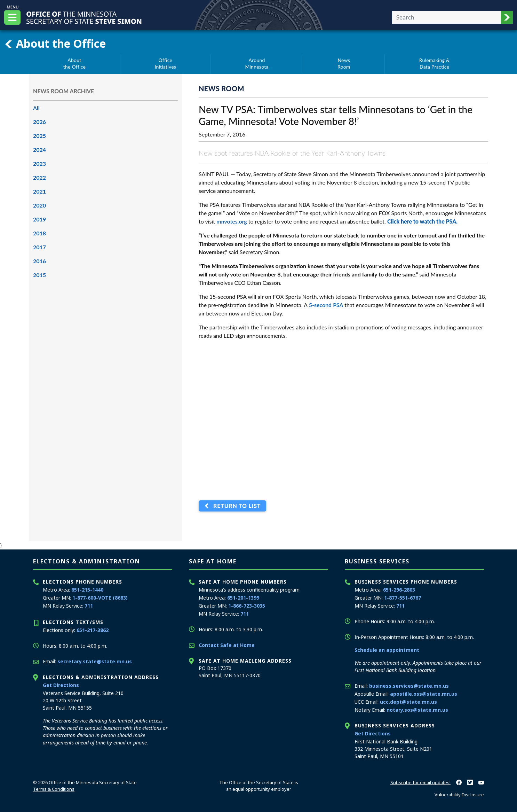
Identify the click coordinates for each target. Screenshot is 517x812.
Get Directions (61, 685)
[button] (507, 17)
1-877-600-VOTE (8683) (100, 598)
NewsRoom (344, 64)
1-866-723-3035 (247, 606)
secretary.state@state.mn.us (95, 661)
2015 (39, 275)
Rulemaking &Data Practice (434, 64)
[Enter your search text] (447, 17)
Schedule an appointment (387, 650)
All (36, 108)
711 (89, 606)
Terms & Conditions (54, 789)
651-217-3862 (93, 630)
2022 (39, 177)
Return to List (235, 506)
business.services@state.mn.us (409, 686)
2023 (39, 163)
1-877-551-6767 (403, 598)
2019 (39, 219)
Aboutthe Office (74, 64)
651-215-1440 (87, 590)
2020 (39, 205)
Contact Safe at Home (227, 645)
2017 (39, 247)
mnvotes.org (232, 221)
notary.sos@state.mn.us (417, 710)
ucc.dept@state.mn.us (408, 702)
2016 (39, 261)
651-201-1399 (243, 598)
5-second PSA (326, 305)
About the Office (55, 44)
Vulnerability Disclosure (459, 795)
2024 (39, 150)
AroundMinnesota (257, 64)
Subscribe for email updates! (420, 782)
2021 (39, 191)
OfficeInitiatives (165, 64)
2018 (39, 233)
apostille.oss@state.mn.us (424, 694)
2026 (39, 122)
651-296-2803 (399, 590)
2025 (39, 136)
